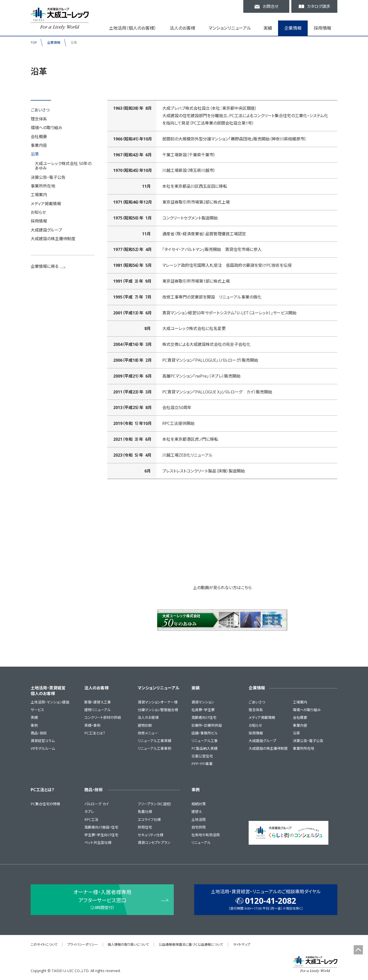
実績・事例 (92, 725)
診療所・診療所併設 (207, 725)
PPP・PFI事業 (202, 764)
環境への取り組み (47, 128)
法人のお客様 (96, 688)
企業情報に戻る (48, 266)
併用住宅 (145, 827)
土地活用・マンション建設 (50, 702)
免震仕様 (145, 812)
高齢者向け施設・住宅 (101, 827)
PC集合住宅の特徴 (45, 804)
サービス (37, 710)
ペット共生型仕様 (98, 843)
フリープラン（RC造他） (155, 804)
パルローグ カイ (97, 804)
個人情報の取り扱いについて (128, 944)
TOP (34, 42)
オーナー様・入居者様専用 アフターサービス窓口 (102, 900)
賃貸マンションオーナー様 (158, 702)
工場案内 (39, 195)
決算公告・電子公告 (48, 177)
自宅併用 (199, 827)
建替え (197, 812)
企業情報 (54, 42)
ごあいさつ (40, 110)
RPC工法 (91, 819)
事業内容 (39, 145)
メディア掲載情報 (46, 204)
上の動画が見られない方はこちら (222, 588)
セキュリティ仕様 (151, 835)
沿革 (35, 154)
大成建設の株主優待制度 (53, 239)
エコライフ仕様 (149, 819)
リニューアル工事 (205, 741)
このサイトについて (44, 944)
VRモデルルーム (43, 748)
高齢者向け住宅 (204, 717)
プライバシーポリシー (83, 944)
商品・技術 (39, 733)
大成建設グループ (46, 230)
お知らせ (38, 212)
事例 (34, 725)
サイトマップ (242, 944)
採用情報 (323, 28)
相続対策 (199, 804)
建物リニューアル (97, 710)
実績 (34, 717)
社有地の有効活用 (206, 835)
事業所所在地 (43, 186)
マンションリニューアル (159, 688)
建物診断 (145, 725)
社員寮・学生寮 (203, 710)
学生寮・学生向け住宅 (101, 835)
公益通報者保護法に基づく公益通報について (191, 944)
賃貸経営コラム (43, 741)
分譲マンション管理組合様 (158, 710)
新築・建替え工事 (98, 702)
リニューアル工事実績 (154, 741)
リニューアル (201, 843)
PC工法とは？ (95, 733)
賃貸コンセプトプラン (154, 843)
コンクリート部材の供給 (103, 717)
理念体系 (39, 119)
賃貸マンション (203, 702)
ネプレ (89, 812)
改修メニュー (148, 733)
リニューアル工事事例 (154, 748)
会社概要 (39, 137)
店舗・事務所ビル (205, 733)
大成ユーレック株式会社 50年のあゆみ (63, 166)
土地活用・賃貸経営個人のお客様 (48, 691)
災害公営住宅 (202, 756)
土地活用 (199, 819)
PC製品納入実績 (204, 748)
